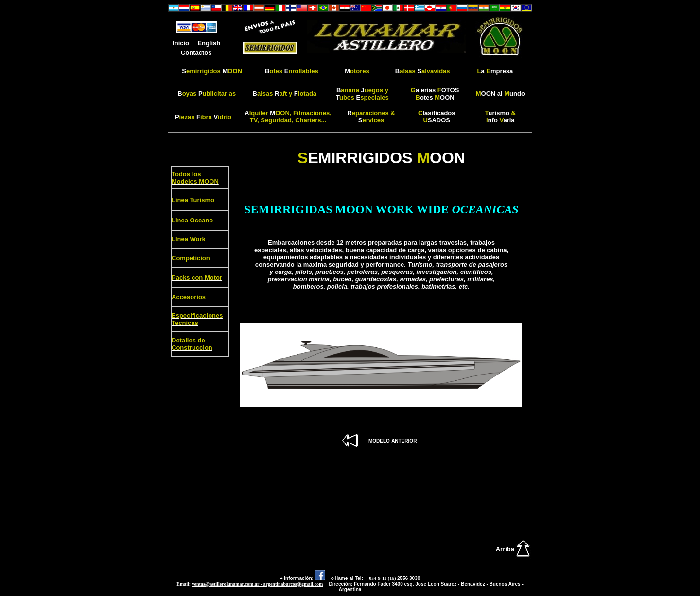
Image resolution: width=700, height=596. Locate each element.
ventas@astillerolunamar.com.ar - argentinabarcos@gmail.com (258, 584)
